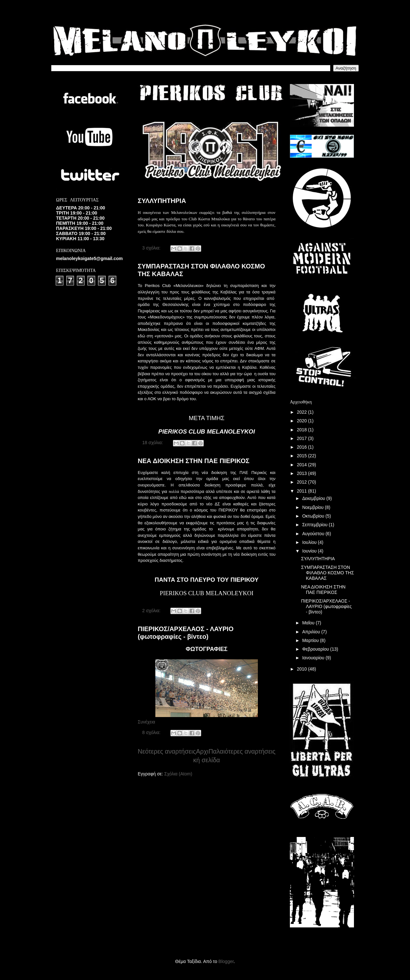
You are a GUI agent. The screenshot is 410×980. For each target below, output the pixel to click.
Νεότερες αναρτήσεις (167, 751)
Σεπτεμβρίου (315, 525)
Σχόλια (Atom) (178, 774)
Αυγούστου (314, 534)
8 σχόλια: (152, 732)
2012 (303, 482)
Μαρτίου (311, 640)
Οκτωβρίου (314, 516)
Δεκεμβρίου (314, 498)
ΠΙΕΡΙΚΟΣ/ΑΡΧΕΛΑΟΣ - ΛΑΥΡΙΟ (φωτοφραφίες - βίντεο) (186, 633)
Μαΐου (309, 623)
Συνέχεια (146, 722)
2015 (303, 456)
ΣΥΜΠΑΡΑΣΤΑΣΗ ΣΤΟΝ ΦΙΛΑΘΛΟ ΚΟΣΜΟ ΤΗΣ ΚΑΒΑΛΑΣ (328, 573)
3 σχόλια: (152, 248)
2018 (303, 430)
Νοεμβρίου (313, 507)
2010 (303, 669)
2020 (303, 421)
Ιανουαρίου (314, 658)
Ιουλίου (310, 542)
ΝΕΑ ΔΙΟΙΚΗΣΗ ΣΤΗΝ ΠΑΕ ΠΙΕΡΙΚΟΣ (194, 461)
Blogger (226, 961)
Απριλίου (312, 632)
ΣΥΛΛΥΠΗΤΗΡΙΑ (162, 201)
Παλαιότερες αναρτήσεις (242, 751)
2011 (303, 491)
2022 (303, 412)
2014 (303, 465)
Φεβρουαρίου (316, 649)
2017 (303, 438)
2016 (303, 447)
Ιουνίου (310, 551)
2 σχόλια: (152, 611)
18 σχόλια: (153, 443)
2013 (303, 473)
